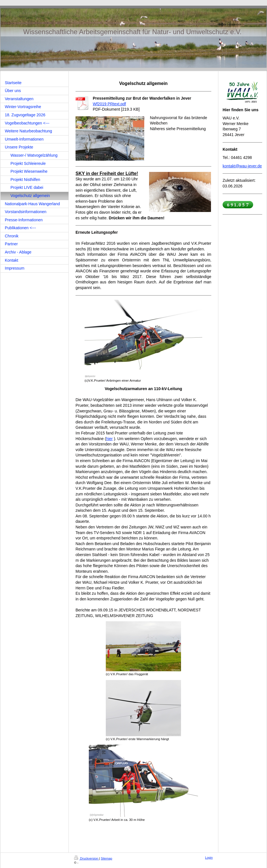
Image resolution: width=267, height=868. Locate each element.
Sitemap (106, 858)
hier (109, 439)
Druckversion (87, 858)
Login (209, 858)
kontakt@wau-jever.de (242, 166)
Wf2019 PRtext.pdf (109, 104)
